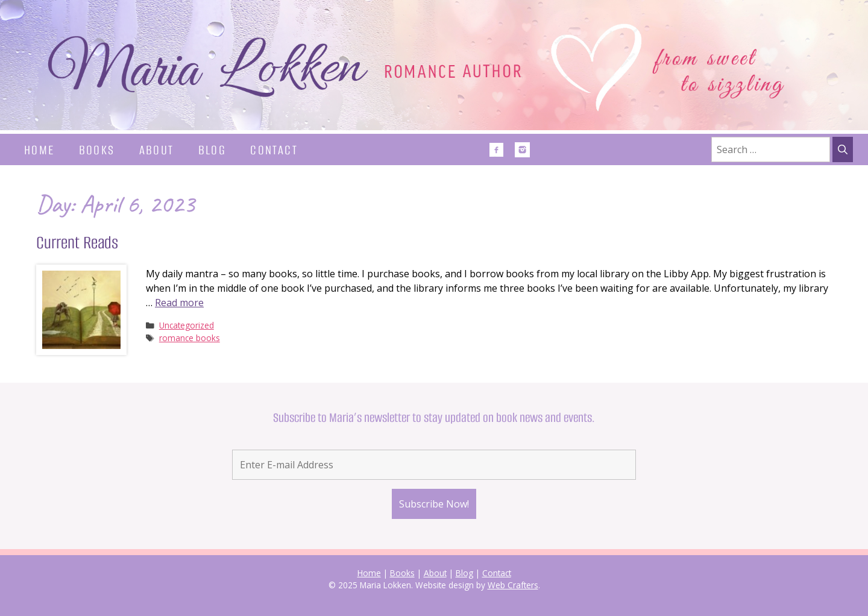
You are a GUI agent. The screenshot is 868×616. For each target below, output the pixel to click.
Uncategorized (187, 325)
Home (39, 150)
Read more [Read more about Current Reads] (179, 303)
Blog (212, 150)
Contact (274, 150)
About (157, 150)
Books (97, 150)
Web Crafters (513, 585)
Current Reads (77, 243)
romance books (190, 338)
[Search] (843, 149)
